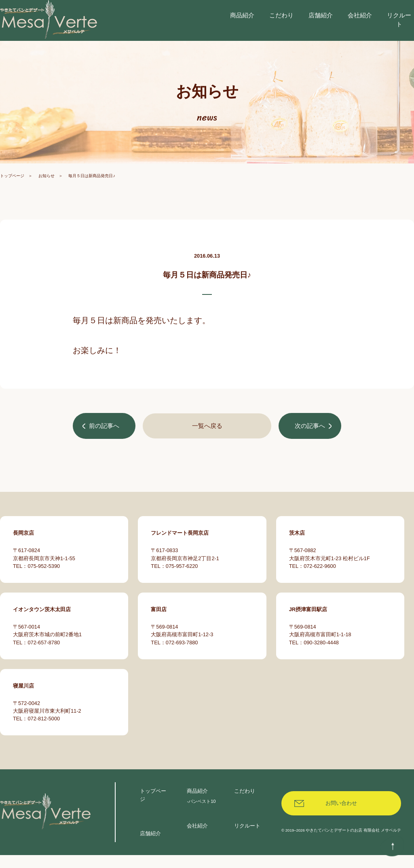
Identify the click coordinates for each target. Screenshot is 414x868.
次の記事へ (309, 444)
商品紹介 (197, 804)
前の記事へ (105, 444)
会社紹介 (197, 838)
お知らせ (46, 194)
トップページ (12, 194)
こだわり (245, 804)
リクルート (247, 838)
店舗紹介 (150, 846)
